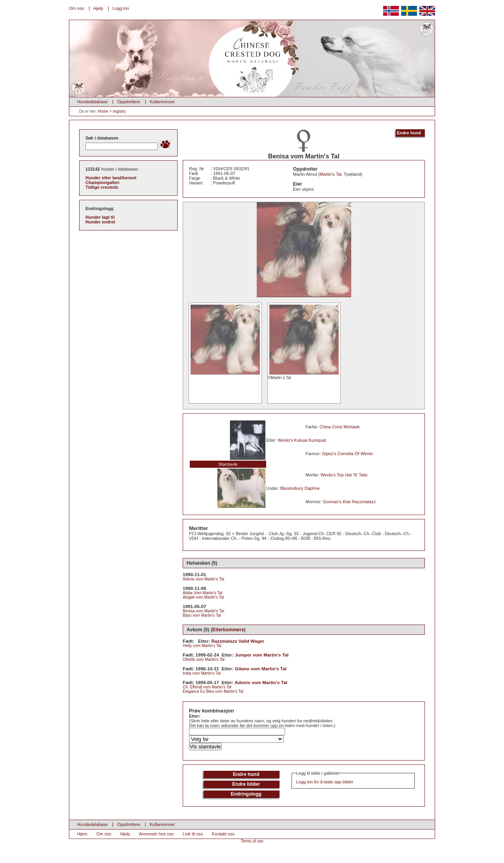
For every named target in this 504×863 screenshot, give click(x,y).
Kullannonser (162, 102)
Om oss (76, 8)
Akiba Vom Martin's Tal (203, 593)
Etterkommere (228, 630)
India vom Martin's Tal (202, 673)
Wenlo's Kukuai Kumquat (302, 440)
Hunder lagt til (100, 217)
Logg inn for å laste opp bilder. (325, 782)
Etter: (195, 716)
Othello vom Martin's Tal (204, 659)
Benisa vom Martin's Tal (203, 611)
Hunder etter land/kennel (111, 178)
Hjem (82, 834)
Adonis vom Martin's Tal (203, 579)
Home (103, 111)
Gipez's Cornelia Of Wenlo (347, 454)
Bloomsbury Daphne (300, 488)
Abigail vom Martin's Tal (203, 597)
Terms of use (252, 841)
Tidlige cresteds (102, 187)
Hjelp (98, 8)
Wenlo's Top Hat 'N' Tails (344, 475)
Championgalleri (102, 182)
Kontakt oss (223, 834)
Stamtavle (228, 464)
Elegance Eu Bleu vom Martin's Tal (213, 691)
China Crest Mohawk (339, 427)
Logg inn (121, 8)
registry (119, 111)
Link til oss (193, 834)
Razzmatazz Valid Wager (238, 641)
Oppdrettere (129, 102)
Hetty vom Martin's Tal (202, 646)
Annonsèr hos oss (156, 834)
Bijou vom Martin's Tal (202, 615)
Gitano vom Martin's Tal (261, 669)
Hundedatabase (93, 102)
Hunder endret (100, 222)
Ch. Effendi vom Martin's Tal (207, 687)
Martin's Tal (331, 174)
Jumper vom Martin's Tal (262, 655)
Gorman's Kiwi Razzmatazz (349, 502)
